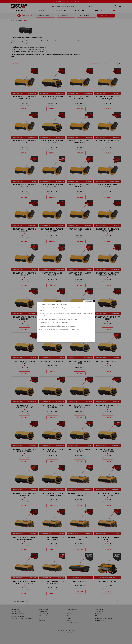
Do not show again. (89, 302)
